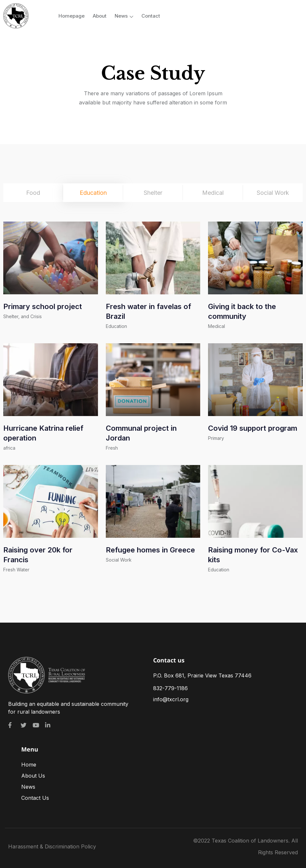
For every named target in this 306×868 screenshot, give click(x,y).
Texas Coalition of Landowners (250, 841)
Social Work (119, 560)
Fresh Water (16, 570)
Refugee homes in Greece (150, 550)
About (100, 16)
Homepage (72, 16)
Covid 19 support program (253, 428)
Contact (151, 16)
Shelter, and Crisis (23, 316)
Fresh (112, 448)
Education (116, 326)
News (124, 16)
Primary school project (43, 306)
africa (9, 448)
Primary (216, 438)
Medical (217, 326)
